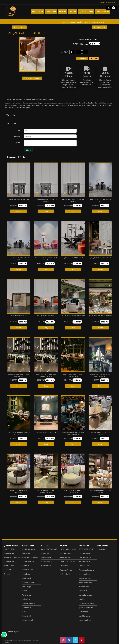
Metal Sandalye (84, 616)
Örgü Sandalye (84, 574)
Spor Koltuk (27, 608)
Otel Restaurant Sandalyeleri (89, 105)
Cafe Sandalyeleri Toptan (21, 108)
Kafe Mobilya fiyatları (12, 103)
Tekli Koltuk (27, 595)
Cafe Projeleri (65, 574)
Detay (19, 211)
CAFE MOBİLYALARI (68, 562)
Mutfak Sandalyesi (85, 595)
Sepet (111, 8)
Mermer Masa (46, 566)
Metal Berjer (27, 587)
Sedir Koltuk (27, 578)
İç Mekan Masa (47, 562)
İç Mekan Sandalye (86, 608)
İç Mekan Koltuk (28, 582)
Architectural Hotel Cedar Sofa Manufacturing (92, 103)
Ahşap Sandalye (85, 620)
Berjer (25, 591)
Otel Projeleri (65, 566)
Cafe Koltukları (28, 570)
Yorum (18, 142)
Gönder (28, 150)
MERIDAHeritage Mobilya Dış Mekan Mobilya (59, 103)
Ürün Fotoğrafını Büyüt (32, 78)
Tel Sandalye (83, 612)
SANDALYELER (84, 546)
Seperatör (7, 574)
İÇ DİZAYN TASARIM (11, 546)
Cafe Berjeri (27, 574)
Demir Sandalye (85, 566)
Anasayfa (64, 22)
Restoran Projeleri (66, 570)
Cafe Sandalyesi (85, 557)
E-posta (17, 136)
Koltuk (25, 612)
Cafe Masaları (46, 557)
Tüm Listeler (102, 549)
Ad (19, 131)
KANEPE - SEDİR (28, 546)
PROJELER (64, 546)
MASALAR (45, 546)
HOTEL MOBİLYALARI (68, 549)
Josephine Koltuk (29, 603)
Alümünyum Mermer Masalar (36, 105)
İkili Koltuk (26, 599)
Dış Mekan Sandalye (86, 603)
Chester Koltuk (28, 620)
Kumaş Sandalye (85, 578)
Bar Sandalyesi (84, 562)
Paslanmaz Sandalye (86, 570)
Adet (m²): (65, 52)
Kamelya (26, 566)
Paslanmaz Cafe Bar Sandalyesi (32, 103)
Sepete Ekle (82, 59)
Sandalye (82, 599)
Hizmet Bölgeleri (13, 632)
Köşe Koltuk (27, 616)
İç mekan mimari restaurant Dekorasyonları (63, 105)
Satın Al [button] (94, 59)
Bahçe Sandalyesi (85, 583)
